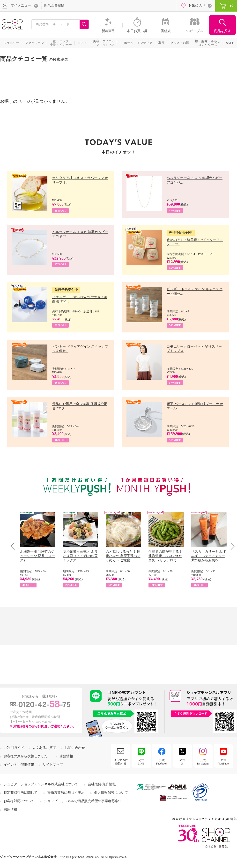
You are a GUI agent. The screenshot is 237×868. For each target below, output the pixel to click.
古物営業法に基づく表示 (66, 793)
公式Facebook (162, 762)
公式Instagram (203, 762)
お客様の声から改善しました (26, 756)
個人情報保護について (111, 793)
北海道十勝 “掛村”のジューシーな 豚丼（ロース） (37, 556)
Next (231, 546)
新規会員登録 (54, 5)
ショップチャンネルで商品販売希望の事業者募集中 (83, 801)
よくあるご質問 (44, 748)
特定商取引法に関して (21, 793)
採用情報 (10, 809)
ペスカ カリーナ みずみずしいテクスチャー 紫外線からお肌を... (209, 556)
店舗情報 (66, 756)
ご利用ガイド (14, 748)
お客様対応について (19, 801)
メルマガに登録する (121, 762)
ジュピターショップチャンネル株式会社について (41, 784)
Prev (14, 546)
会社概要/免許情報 (102, 784)
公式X (182, 762)
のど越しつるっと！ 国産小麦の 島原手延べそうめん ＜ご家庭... (123, 556)
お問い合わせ (75, 748)
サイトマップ (53, 765)
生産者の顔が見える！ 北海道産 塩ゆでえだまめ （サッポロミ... (165, 556)
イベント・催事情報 (19, 765)
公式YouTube (223, 762)
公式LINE (141, 762)
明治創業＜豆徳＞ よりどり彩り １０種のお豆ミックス (80, 556)
